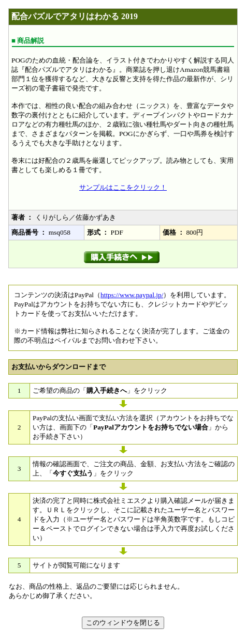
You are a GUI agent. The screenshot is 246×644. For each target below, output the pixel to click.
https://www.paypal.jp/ (132, 295)
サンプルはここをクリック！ (123, 187)
